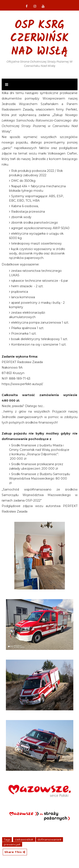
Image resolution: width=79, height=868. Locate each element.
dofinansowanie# (49, 839)
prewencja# (12, 844)
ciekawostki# (24, 839)
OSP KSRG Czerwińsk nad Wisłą (39, 39)
